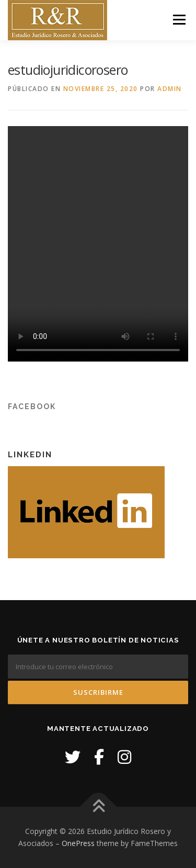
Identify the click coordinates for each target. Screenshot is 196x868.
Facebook (32, 407)
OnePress (78, 843)
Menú (178, 20)
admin (170, 89)
